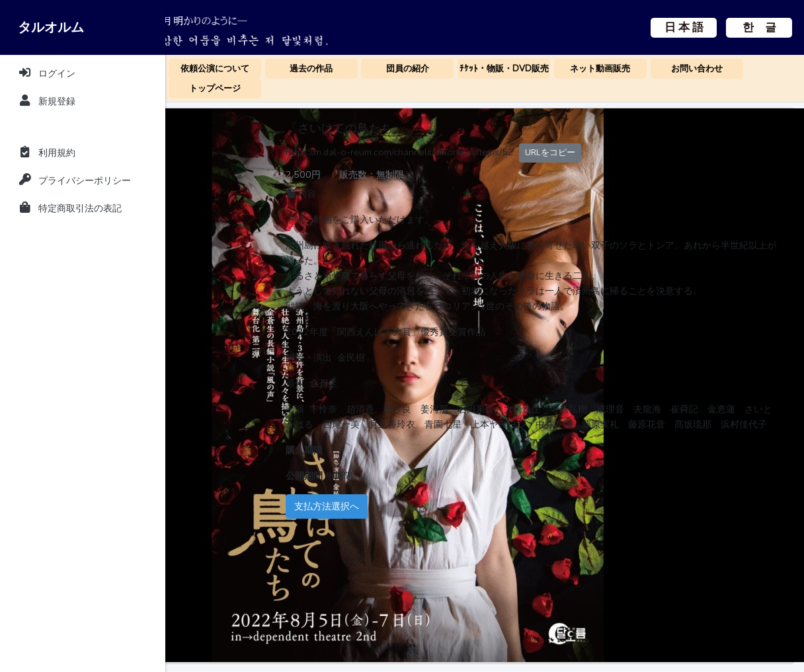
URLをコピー (659, 152)
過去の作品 (311, 69)
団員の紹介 (408, 69)
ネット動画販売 (600, 69)
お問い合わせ (697, 69)
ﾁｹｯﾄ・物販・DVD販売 (504, 69)
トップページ (215, 89)
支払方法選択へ (436, 537)
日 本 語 (684, 27)
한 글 (759, 27)
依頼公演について (215, 69)
